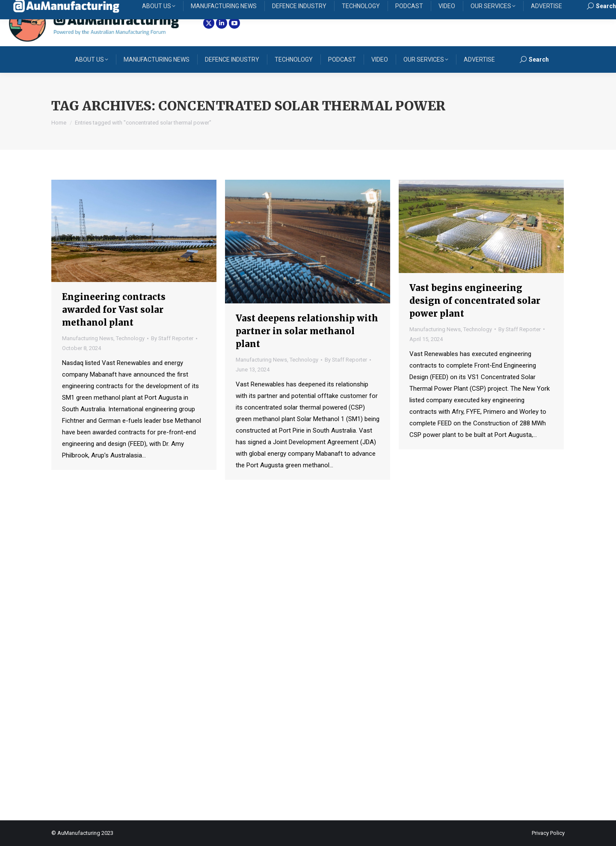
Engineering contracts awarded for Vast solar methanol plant (114, 310)
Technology (130, 338)
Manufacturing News (88, 338)
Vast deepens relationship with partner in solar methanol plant (307, 331)
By (172, 338)
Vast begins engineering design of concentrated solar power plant (475, 301)
